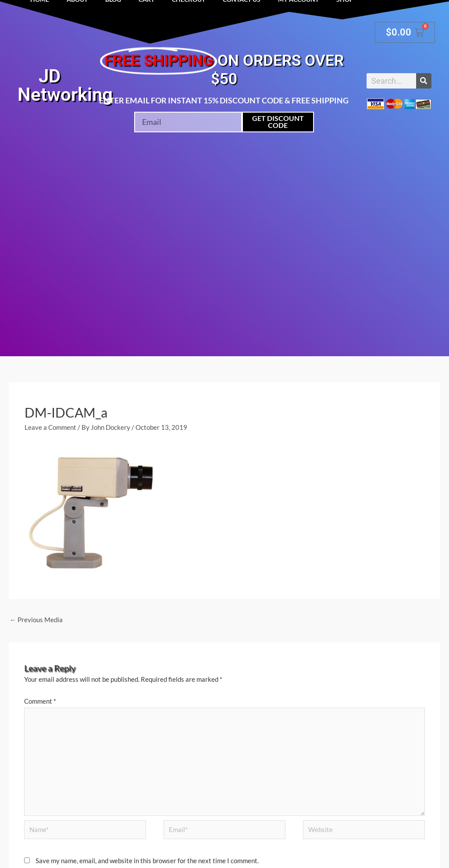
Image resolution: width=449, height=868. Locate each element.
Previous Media (36, 620)
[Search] (424, 81)
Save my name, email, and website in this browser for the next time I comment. (147, 861)
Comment (40, 701)
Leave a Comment (50, 427)
